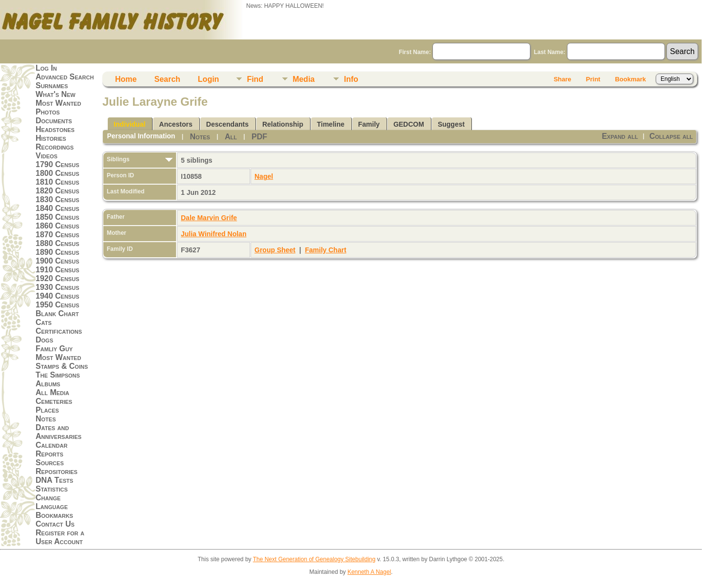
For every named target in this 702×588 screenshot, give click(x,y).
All (231, 137)
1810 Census (58, 182)
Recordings (55, 147)
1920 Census (58, 278)
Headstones (55, 129)
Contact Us (55, 524)
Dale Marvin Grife (209, 218)
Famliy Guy (54, 349)
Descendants (227, 124)
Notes (46, 419)
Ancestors (175, 124)
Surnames (52, 85)
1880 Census (58, 243)
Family (369, 124)
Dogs (44, 340)
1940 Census (58, 296)
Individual (129, 124)
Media (303, 79)
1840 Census (58, 208)
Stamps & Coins (62, 366)
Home (126, 79)
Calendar (51, 445)
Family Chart (326, 250)
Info (351, 79)
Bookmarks (54, 515)
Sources (50, 463)
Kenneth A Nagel (369, 572)
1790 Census (58, 164)
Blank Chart (57, 313)
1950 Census (58, 305)
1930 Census (58, 287)
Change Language (52, 502)
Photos (48, 112)
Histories (51, 138)
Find (255, 79)
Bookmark (630, 79)
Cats (44, 322)
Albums (48, 384)
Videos (47, 156)
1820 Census (58, 191)
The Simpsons (58, 375)
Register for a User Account (60, 537)
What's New (56, 94)
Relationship (283, 124)
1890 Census (58, 252)
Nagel (264, 176)
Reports (49, 454)
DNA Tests (54, 480)
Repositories (57, 471)
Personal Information (141, 136)
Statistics (52, 489)
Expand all (620, 136)
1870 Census (58, 235)
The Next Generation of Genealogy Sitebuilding (314, 559)
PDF (259, 137)
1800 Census (58, 173)
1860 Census (58, 226)
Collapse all (671, 136)
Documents (54, 121)
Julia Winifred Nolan (214, 234)
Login (209, 79)
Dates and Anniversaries (58, 432)
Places (47, 410)
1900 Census (58, 261)
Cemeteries (54, 401)
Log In (46, 68)
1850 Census (58, 217)
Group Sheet (275, 250)
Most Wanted (58, 103)
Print (593, 79)
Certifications (59, 331)
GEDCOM (409, 124)
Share (563, 79)
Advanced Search (65, 77)
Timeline (331, 124)
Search (167, 79)
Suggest (451, 124)
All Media (52, 392)
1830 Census (58, 199)
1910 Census (58, 270)
